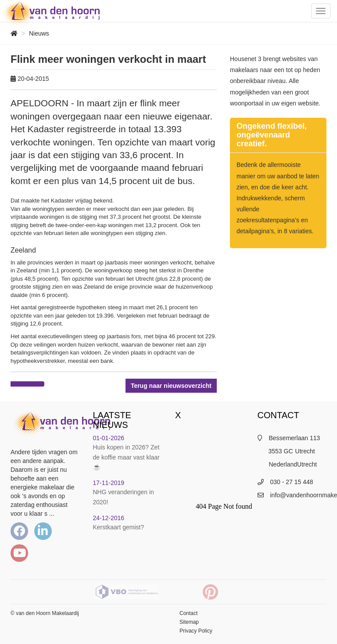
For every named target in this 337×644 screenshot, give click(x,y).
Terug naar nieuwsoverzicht (171, 386)
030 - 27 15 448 (292, 482)
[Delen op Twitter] (36, 384)
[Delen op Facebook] (19, 384)
